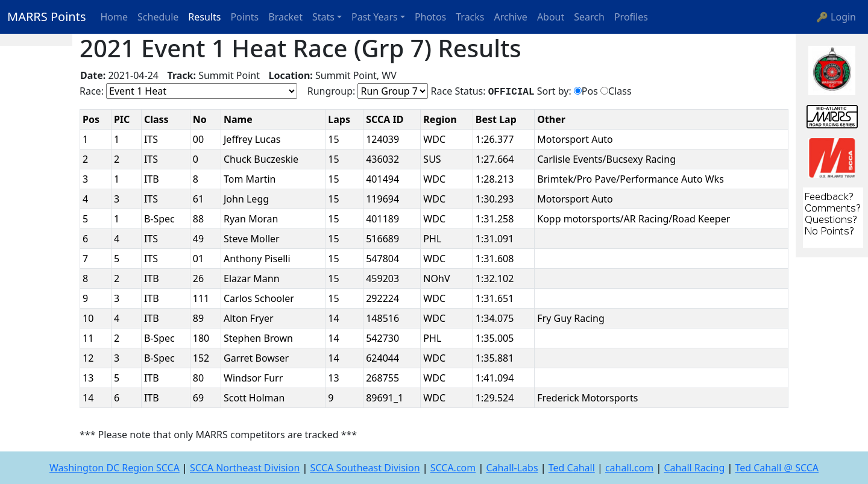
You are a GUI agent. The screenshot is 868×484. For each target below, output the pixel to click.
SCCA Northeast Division (245, 468)
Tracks (470, 17)
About (551, 17)
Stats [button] (323, 17)
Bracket (285, 17)
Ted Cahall (572, 468)
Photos (430, 17)
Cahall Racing (694, 468)
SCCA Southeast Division (365, 468)
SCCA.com (453, 468)
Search (589, 17)
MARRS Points (47, 17)
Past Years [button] (375, 17)
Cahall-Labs (512, 468)
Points (244, 17)
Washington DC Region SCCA (115, 468)
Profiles (631, 17)
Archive (511, 17)
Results (204, 17)
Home (115, 17)
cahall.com (629, 468)
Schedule (158, 17)
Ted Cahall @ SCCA (777, 468)
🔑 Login (836, 17)
